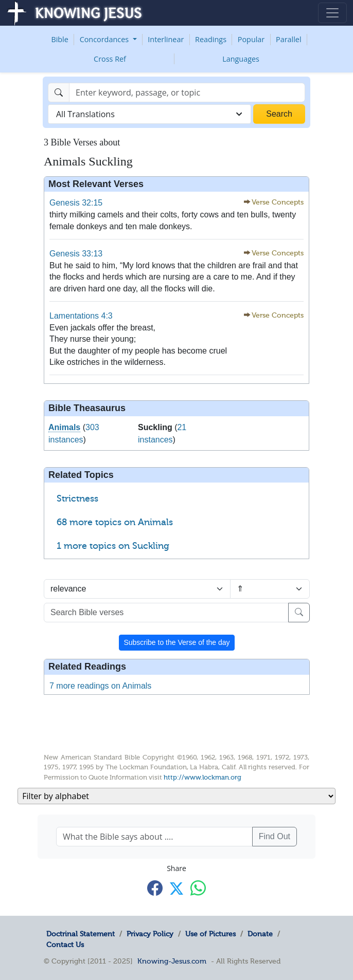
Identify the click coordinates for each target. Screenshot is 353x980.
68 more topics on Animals (115, 522)
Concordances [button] (105, 39)
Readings (211, 39)
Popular (251, 39)
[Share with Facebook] (155, 888)
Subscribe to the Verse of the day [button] (177, 642)
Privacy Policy (150, 934)
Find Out (275, 836)
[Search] (187, 93)
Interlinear (166, 39)
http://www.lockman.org (202, 777)
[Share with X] (177, 889)
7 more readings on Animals (100, 686)
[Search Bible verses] (166, 613)
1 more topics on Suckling (113, 546)
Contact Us (65, 945)
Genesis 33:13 (76, 254)
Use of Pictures (210, 934)
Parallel (289, 39)
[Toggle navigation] (332, 13)
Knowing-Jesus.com (172, 961)
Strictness (77, 498)
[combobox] (149, 114)
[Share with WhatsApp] (198, 888)
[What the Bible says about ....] (154, 837)
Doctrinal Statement (81, 934)
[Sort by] (137, 589)
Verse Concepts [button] (278, 202)
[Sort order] (270, 589)
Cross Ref (110, 59)
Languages (241, 59)
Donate (260, 934)
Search (279, 114)
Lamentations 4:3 (81, 316)
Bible (59, 39)
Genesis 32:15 (76, 203)
